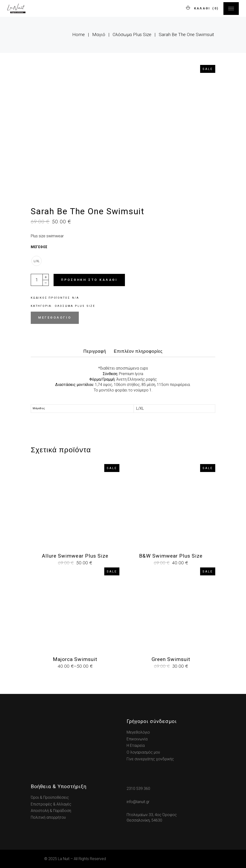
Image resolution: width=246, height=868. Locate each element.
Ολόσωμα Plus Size (75, 306)
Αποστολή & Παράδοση (51, 811)
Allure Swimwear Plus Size (75, 556)
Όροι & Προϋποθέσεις (50, 797)
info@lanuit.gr (138, 802)
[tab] (95, 353)
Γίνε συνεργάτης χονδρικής (150, 759)
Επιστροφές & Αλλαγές (51, 804)
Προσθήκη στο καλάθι (89, 280)
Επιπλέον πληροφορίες (138, 351)
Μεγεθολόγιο (55, 318)
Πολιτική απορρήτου (48, 817)
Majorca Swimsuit (75, 659)
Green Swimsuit (171, 659)
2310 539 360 (138, 789)
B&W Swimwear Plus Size (171, 556)
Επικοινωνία (137, 739)
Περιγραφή (95, 351)
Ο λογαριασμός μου (143, 752)
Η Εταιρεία (136, 745)
